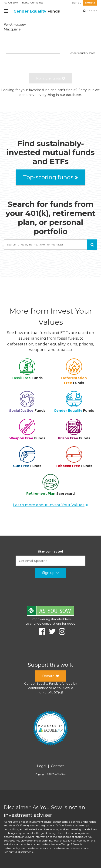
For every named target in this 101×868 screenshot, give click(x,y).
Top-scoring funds (51, 177)
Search (90, 11)
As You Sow (11, 3)
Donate (90, 3)
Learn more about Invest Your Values (50, 505)
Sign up (76, 3)
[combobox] (50, 245)
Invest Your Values (32, 3)
